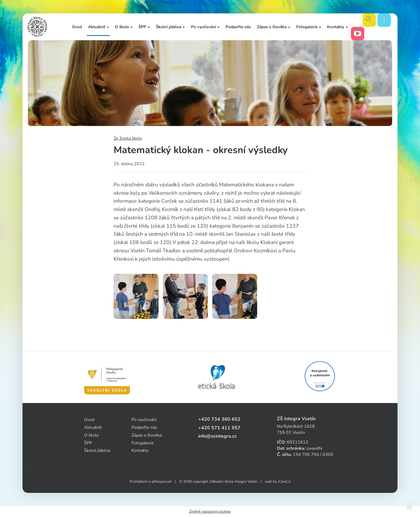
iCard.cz (284, 481)
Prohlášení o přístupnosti (151, 481)
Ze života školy (128, 138)
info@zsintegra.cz (217, 436)
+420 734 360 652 (219, 419)
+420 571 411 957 (219, 428)
